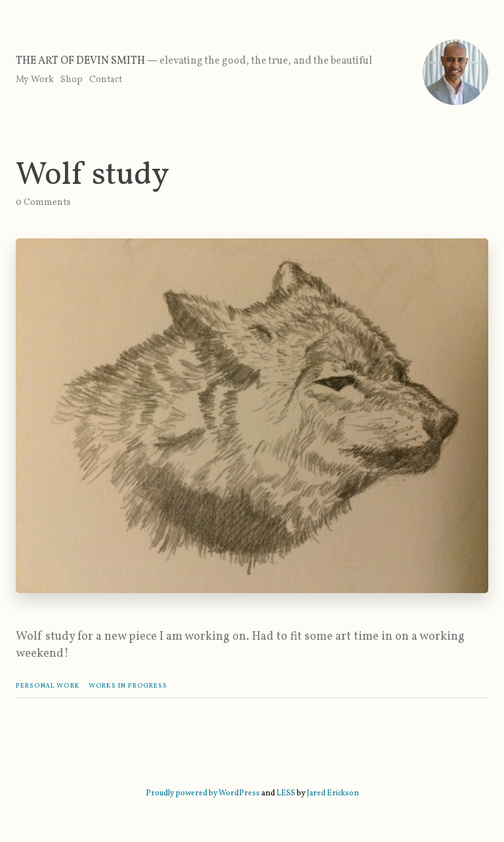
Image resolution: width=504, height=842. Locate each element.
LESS (286, 793)
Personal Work (48, 686)
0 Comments (43, 203)
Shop (72, 80)
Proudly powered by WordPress (203, 793)
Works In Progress (128, 686)
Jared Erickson (333, 793)
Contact (106, 80)
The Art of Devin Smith (80, 61)
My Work (35, 80)
